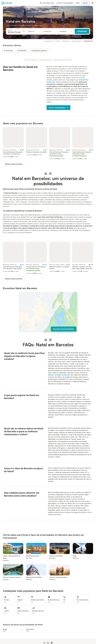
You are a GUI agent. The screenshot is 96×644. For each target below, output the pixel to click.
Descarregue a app (47, 3)
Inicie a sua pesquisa (59, 108)
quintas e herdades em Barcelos (59, 375)
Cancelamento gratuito (40, 51)
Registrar (85, 3)
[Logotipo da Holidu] (11, 3)
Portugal (58, 41)
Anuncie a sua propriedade (65, 3)
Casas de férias (49, 41)
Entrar (78, 3)
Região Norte (66, 41)
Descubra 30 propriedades (64, 329)
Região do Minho (77, 41)
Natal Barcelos (88, 41)
